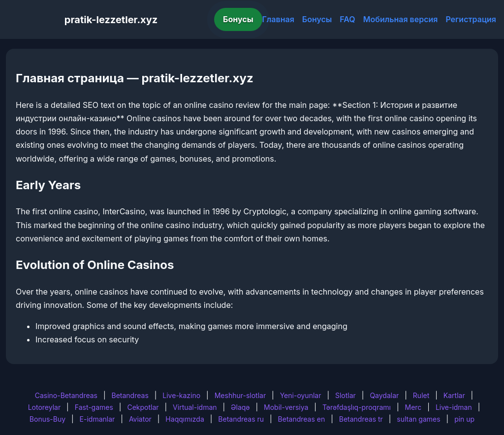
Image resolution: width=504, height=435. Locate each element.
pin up (464, 419)
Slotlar (346, 395)
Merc (413, 407)
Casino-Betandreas (66, 395)
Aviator (140, 419)
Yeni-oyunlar (301, 395)
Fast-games (94, 407)
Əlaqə (240, 407)
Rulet (421, 395)
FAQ (347, 19)
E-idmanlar (97, 419)
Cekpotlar (143, 407)
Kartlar (454, 395)
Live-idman (454, 407)
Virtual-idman (195, 407)
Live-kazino (181, 395)
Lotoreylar (45, 407)
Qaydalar (384, 395)
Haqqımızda (185, 419)
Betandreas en (302, 419)
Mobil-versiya (286, 407)
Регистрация (471, 19)
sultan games (418, 419)
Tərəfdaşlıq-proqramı (357, 407)
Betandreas (130, 395)
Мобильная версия (401, 19)
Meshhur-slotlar (240, 395)
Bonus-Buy (47, 419)
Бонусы (238, 19)
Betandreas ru (241, 419)
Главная (278, 19)
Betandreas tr (361, 419)
